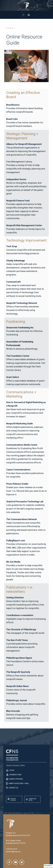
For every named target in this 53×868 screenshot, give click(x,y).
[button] (23, 15)
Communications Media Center (22, 445)
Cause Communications (18, 470)
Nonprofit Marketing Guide (20, 424)
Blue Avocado (13, 711)
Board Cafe (12, 119)
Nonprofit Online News (17, 686)
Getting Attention (15, 598)
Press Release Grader (17, 484)
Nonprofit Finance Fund (18, 201)
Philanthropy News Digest (19, 658)
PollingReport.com (16, 541)
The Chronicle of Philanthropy (21, 629)
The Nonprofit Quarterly (18, 672)
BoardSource (13, 105)
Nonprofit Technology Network (22, 303)
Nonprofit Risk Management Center (24, 225)
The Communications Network (22, 519)
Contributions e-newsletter (20, 615)
